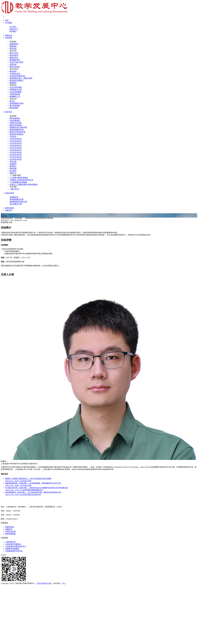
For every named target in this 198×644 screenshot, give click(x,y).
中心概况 (9, 23)
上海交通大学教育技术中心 (16, 546)
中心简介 (13, 27)
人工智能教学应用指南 (18, 182)
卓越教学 (13, 164)
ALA (64, 583)
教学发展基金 (15, 118)
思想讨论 (13, 173)
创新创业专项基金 (17, 134)
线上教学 (13, 171)
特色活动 (13, 85)
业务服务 (9, 38)
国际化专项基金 (16, 125)
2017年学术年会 (16, 157)
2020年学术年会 (16, 150)
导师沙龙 (13, 64)
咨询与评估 (14, 69)
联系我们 (13, 31)
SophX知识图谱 (15, 92)
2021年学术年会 (16, 148)
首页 (7, 20)
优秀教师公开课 (16, 90)
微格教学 (13, 83)
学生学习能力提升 (17, 62)
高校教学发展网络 (12, 549)
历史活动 (13, 99)
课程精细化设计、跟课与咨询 (21, 78)
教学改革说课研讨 (17, 80)
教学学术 (9, 112)
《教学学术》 (15, 189)
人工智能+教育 (15, 175)
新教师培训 (14, 44)
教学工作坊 (14, 53)
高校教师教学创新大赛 (18, 202)
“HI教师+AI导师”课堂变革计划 (21, 180)
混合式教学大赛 (16, 204)
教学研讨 (13, 166)
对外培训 (13, 48)
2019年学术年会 (16, 152)
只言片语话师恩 (16, 87)
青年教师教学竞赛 (17, 199)
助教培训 (13, 46)
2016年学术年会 (16, 159)
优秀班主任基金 (16, 123)
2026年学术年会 (16, 139)
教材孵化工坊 (15, 96)
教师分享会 (14, 58)
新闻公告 (9, 35)
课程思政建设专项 (17, 130)
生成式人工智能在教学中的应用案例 (24, 184)
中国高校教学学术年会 (14, 551)
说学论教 (13, 162)
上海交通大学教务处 (13, 544)
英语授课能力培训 (17, 103)
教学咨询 (13, 71)
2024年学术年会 (16, 141)
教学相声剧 (14, 108)
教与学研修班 (15, 106)
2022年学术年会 (16, 146)
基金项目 (13, 116)
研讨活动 (13, 51)
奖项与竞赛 (10, 193)
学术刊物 (13, 187)
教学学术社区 (15, 67)
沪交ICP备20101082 (44, 583)
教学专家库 (10, 208)
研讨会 (12, 101)
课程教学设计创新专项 (18, 127)
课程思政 (13, 168)
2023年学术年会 (16, 143)
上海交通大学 (10, 542)
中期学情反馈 (15, 94)
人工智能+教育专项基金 (19, 178)
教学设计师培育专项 (17, 132)
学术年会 (13, 136)
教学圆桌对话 (15, 60)
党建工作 (9, 210)
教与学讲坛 (14, 55)
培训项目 (13, 42)
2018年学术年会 (16, 155)
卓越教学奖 (14, 197)
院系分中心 (14, 29)
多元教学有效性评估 (17, 76)
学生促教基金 (15, 120)
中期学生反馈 (15, 74)
